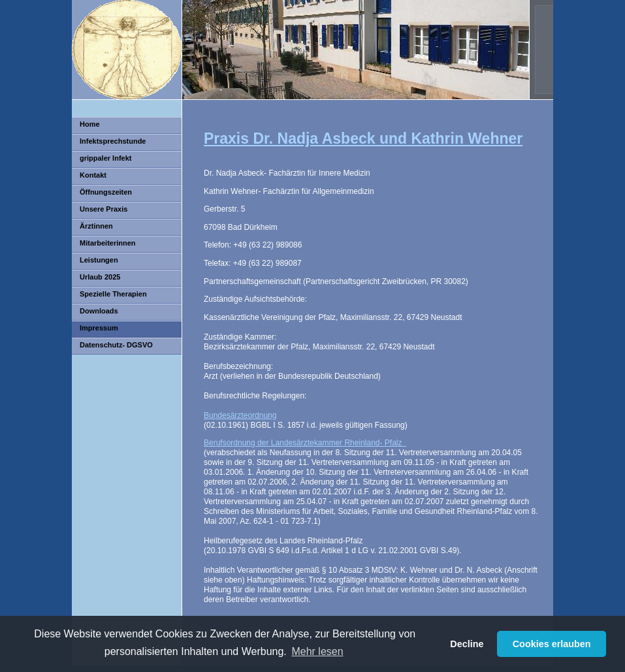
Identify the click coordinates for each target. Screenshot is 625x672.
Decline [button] (467, 644)
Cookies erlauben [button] (552, 644)
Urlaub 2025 (100, 277)
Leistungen (99, 260)
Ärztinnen (96, 226)
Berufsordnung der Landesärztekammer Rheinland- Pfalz (305, 443)
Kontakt (93, 175)
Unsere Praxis (104, 209)
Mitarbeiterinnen (108, 243)
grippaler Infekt (105, 158)
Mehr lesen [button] (317, 651)
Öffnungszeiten (106, 192)
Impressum (99, 328)
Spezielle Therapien (113, 294)
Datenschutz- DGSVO (116, 345)
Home (90, 124)
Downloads (99, 311)
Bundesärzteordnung (240, 415)
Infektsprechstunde (113, 141)
